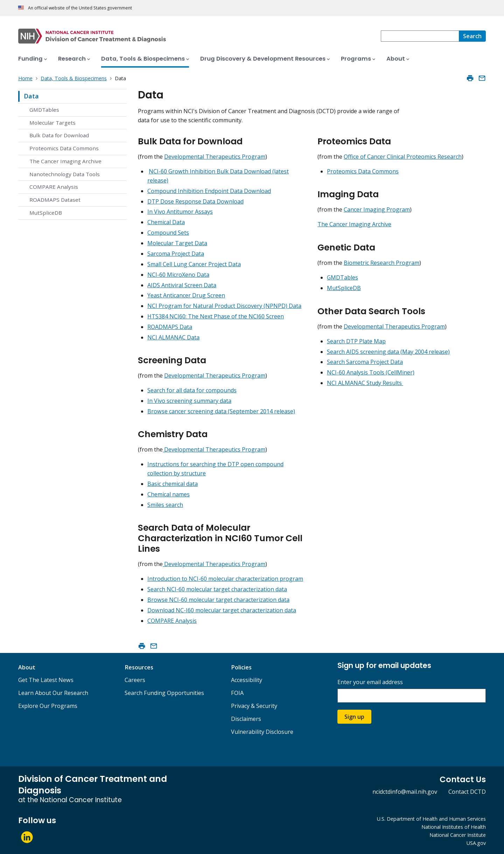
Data (31, 96)
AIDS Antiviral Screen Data (182, 285)
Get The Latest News (46, 680)
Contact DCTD (467, 792)
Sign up (354, 717)
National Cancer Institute (458, 835)
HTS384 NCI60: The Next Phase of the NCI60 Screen (216, 316)
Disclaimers (246, 719)
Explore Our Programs (48, 706)
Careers (135, 680)
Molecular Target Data (177, 243)
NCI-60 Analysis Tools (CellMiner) (371, 372)
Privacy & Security (254, 706)
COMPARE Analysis (54, 187)
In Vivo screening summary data (189, 401)
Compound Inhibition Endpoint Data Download (209, 191)
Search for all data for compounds (192, 390)
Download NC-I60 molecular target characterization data (222, 610)
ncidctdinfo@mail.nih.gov (405, 792)
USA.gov (476, 843)
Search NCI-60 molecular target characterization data (217, 589)
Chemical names (169, 494)
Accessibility (247, 680)
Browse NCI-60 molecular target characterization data (218, 600)
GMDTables (44, 110)
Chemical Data (166, 222)
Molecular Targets (52, 123)
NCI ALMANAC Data (173, 337)
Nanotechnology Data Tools (65, 174)
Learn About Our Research (53, 693)
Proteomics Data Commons (64, 148)
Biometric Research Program (381, 263)
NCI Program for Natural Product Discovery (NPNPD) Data (224, 306)
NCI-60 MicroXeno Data (178, 275)
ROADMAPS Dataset (55, 200)
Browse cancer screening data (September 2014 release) (221, 411)
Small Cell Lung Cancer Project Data (194, 264)
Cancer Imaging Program (377, 209)
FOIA (237, 693)
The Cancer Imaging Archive (65, 161)
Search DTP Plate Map (356, 341)
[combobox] (420, 36)
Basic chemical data (173, 484)
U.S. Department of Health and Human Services (431, 819)
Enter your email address (370, 682)
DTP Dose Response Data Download (195, 201)
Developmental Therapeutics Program (215, 157)
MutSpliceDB (46, 213)
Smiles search (165, 505)
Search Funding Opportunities (164, 693)
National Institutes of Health (454, 827)
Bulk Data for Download (59, 135)
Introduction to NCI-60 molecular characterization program (225, 579)
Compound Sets (168, 233)
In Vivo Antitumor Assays (180, 212)
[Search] (472, 36)
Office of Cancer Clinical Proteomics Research (403, 157)
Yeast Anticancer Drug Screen (186, 295)
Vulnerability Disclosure (262, 732)
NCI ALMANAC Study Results (365, 383)
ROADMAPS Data (170, 327)
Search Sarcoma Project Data (365, 362)
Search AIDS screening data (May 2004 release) (388, 352)
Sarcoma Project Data (176, 254)
